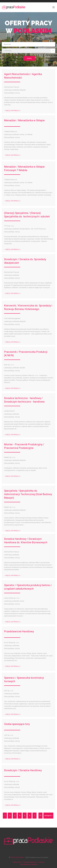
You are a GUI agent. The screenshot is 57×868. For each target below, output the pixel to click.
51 (41, 816)
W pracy (41, 862)
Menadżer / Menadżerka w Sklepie (24, 120)
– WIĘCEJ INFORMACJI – (13, 111)
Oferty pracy (17, 862)
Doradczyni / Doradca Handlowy (23, 770)
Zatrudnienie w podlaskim (29, 864)
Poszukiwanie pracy (30, 862)
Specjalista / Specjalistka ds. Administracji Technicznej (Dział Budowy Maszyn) (28, 494)
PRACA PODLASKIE (17, 857)
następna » (48, 816)
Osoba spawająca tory (17, 724)
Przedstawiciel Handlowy (19, 631)
